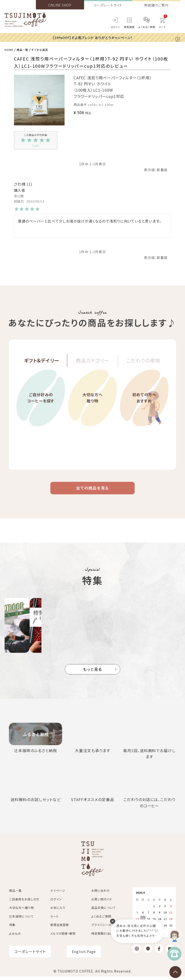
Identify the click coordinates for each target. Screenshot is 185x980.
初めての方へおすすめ (144, 408)
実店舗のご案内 (156, 5)
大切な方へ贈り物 (92, 408)
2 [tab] (89, 664)
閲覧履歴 (129, 27)
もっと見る (93, 673)
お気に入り (58, 911)
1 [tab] (82, 664)
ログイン (116, 27)
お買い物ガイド (102, 902)
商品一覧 (26, 49)
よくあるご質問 (147, 27)
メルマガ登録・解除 (63, 937)
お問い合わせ (100, 894)
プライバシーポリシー (106, 928)
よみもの (15, 937)
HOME (10, 49)
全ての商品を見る (92, 490)
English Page (84, 955)
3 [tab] (96, 664)
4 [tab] (103, 664)
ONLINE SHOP (60, 5)
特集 (12, 928)
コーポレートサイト (108, 5)
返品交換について (103, 911)
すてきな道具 (46, 49)
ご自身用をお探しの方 (24, 902)
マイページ (58, 894)
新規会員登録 (60, 928)
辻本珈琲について (21, 920)
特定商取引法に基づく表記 (109, 937)
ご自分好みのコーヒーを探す (41, 408)
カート (55, 920)
